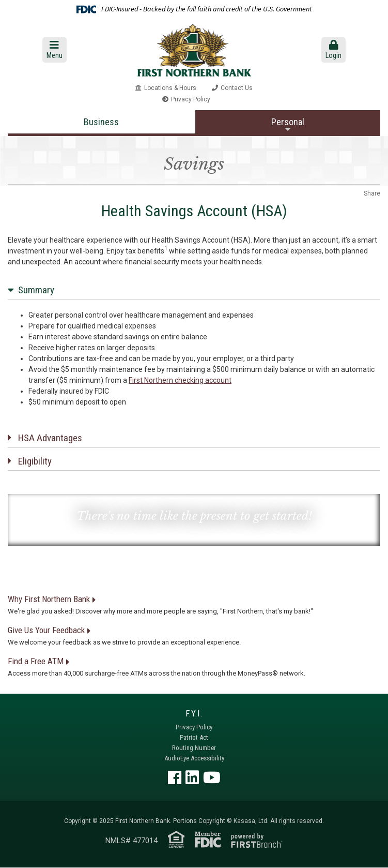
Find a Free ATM (36, 661)
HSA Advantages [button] (50, 438)
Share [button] (372, 193)
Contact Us (237, 88)
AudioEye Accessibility (194, 758)
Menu (55, 50)
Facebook (175, 777)
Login (333, 50)
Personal (288, 122)
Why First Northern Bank (49, 599)
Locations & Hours (170, 88)
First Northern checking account (180, 380)
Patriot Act (194, 737)
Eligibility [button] (35, 461)
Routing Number (194, 748)
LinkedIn (192, 777)
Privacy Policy (191, 99)
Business (101, 122)
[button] (54, 50)
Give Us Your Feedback (46, 630)
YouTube (212, 777)
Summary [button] (36, 290)
